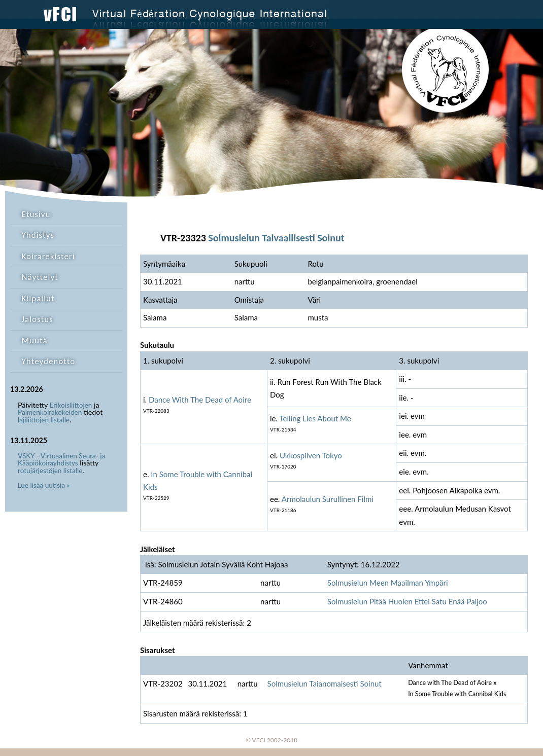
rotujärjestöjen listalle (50, 471)
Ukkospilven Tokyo (311, 455)
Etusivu (36, 214)
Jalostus (38, 319)
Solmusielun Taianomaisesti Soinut (325, 683)
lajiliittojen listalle (44, 420)
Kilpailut (38, 298)
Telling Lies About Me (315, 418)
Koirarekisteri (48, 256)
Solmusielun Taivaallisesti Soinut (276, 238)
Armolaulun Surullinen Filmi (328, 499)
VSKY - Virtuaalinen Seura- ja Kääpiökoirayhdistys (61, 460)
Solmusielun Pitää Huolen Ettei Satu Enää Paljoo (407, 601)
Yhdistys (38, 235)
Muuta (35, 340)
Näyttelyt (40, 277)
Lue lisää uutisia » (44, 485)
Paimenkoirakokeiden (50, 412)
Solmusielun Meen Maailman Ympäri (388, 583)
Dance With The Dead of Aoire (200, 400)
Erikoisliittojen (71, 405)
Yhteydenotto (49, 361)
